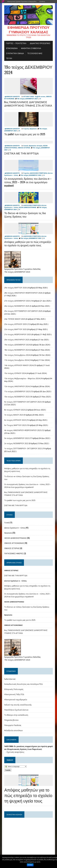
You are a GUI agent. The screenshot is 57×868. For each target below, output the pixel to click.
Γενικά (26, 146)
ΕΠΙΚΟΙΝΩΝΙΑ (12, 48)
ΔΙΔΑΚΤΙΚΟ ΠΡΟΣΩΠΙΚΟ (40, 43)
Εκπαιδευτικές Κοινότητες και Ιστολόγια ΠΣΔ (23, 684)
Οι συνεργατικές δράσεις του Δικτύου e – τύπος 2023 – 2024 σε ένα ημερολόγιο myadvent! (28, 182)
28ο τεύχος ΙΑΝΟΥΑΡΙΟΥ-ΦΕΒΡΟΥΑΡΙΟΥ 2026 (23, 293)
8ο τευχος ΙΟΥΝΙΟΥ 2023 (15, 410)
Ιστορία (39, 146)
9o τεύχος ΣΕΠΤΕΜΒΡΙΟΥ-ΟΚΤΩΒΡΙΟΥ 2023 (23, 402)
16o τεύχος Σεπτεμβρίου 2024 (17, 355)
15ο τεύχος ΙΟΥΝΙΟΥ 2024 (15, 373)
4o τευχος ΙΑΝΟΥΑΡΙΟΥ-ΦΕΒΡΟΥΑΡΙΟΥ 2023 (23, 430)
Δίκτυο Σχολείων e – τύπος (15, 528)
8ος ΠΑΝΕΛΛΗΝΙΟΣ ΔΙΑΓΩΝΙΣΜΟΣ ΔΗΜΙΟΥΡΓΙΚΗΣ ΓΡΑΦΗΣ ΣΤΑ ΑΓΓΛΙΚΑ (28, 104)
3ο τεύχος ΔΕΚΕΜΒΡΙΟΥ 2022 (17, 438)
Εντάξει (30, 865)
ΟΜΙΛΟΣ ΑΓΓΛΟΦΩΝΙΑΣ (14, 543)
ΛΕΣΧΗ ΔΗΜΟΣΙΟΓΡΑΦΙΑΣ (28, 208)
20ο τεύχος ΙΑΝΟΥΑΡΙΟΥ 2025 (17, 340)
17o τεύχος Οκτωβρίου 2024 (16, 360)
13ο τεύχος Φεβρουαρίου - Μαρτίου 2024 (22, 379)
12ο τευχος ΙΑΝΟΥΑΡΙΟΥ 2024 (17, 387)
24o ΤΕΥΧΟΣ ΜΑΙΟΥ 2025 (15, 319)
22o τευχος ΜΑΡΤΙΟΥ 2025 (15, 329)
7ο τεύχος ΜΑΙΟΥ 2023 (14, 415)
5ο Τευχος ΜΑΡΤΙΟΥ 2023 (15, 425)
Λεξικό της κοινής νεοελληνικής (18, 705)
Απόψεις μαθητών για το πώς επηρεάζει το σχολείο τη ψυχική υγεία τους (28, 244)
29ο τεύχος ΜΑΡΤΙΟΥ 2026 (15, 288)
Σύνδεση (42, 1)
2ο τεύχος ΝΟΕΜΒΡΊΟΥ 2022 (16, 444)
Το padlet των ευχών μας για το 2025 (25, 134)
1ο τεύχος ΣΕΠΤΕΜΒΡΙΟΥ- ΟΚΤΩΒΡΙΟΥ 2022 (23, 449)
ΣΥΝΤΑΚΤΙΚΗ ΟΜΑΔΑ (15, 53)
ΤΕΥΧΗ (9, 58)
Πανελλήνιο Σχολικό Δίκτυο (16, 710)
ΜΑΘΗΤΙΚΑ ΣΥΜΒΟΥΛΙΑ (31, 48)
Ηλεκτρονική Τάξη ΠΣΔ (14, 694)
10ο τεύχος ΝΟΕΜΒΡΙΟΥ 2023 (17, 397)
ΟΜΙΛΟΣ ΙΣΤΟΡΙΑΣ (24, 148)
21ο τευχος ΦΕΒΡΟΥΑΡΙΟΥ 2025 (18, 335)
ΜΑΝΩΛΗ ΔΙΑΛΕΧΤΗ (13, 97)
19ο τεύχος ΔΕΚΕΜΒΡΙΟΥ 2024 (28, 70)
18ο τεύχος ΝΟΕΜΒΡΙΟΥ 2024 (17, 350)
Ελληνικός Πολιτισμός (14, 689)
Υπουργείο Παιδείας (13, 725)
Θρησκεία (33, 129)
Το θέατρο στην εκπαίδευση (16, 715)
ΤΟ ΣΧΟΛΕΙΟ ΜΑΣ (35, 53)
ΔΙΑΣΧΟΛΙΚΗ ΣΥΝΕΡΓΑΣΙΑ (38, 173)
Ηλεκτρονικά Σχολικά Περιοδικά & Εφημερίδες (22, 1)
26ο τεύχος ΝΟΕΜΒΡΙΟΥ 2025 (17, 306)
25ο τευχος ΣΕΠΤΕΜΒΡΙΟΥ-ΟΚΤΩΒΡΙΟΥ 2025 (23, 311)
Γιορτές (26, 129)
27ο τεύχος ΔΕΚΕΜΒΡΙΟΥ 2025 (17, 301)
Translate (8, 770)
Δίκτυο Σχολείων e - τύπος (15, 581)
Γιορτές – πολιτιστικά (16, 43)
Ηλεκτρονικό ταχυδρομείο (16, 700)
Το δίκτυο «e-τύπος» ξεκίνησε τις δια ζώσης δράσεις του (25, 215)
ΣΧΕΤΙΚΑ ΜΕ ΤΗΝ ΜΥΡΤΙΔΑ (21, 153)
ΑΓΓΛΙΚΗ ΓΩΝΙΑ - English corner (34, 97)
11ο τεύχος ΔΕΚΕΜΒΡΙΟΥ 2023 (17, 392)
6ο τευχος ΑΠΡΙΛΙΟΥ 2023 (15, 420)
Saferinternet (10, 679)
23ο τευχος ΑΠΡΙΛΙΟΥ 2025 (16, 324)
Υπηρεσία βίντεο (11, 720)
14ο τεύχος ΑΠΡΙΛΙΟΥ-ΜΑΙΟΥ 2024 (19, 365)
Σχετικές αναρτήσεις (15, 752)
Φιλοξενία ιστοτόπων (13, 731)
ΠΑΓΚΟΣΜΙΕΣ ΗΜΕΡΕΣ (14, 554)
